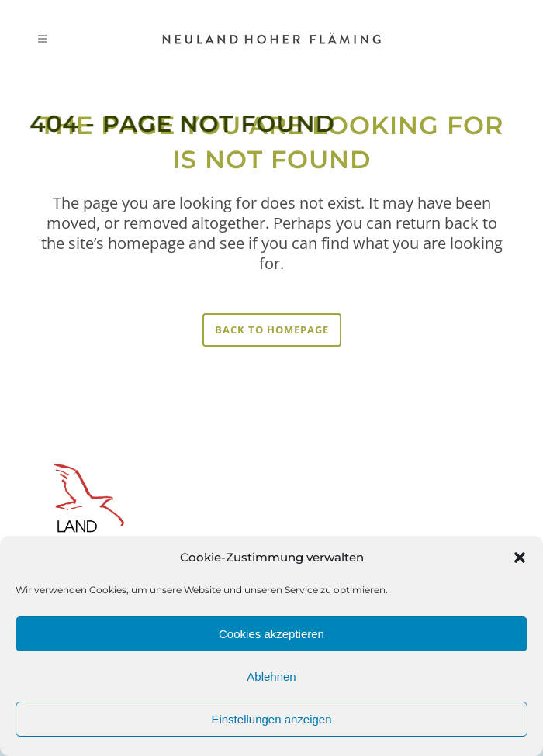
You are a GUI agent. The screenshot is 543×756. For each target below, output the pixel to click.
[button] (520, 558)
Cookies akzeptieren (271, 634)
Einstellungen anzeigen (271, 719)
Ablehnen (271, 677)
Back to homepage (272, 330)
